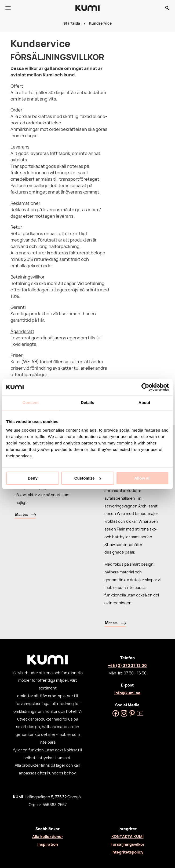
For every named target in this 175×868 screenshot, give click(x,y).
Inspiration (48, 845)
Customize (88, 478)
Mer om (21, 514)
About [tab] (144, 403)
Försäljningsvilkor (127, 845)
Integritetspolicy (127, 852)
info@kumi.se (127, 693)
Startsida (72, 24)
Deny (33, 478)
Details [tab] (87, 403)
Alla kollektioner (48, 837)
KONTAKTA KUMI (127, 837)
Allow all (142, 478)
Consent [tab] (31, 403)
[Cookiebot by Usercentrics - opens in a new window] (145, 387)
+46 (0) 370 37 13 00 (127, 666)
